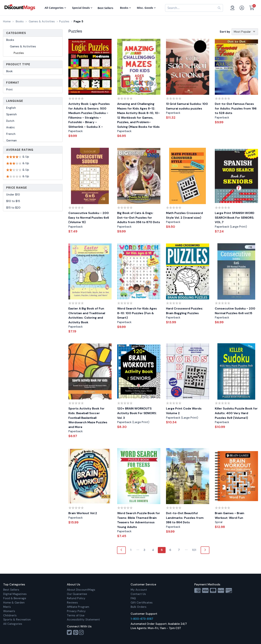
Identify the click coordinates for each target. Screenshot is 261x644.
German (11, 140)
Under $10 (13, 195)
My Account (139, 590)
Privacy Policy (76, 611)
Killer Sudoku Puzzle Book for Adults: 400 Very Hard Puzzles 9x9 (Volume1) (236, 413)
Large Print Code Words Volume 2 (184, 411)
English (11, 108)
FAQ (133, 598)
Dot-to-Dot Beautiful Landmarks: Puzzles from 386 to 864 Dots (185, 518)
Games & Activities (23, 46)
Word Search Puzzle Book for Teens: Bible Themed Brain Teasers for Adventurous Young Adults (139, 520)
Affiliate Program (78, 607)
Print (9, 90)
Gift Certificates (142, 603)
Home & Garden (14, 603)
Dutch (10, 121)
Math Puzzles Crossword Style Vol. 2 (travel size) (184, 215)
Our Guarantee (77, 594)
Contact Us (138, 594)
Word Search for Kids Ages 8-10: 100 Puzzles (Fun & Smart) (137, 313)
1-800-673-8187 (142, 619)
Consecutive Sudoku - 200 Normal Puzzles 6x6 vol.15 (235, 311)
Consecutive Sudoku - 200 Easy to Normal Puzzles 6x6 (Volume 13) (89, 218)
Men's (7, 607)
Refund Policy (76, 598)
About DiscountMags (81, 590)
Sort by (225, 32)
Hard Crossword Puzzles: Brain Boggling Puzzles (185, 311)
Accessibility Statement (83, 620)
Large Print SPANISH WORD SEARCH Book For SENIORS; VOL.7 (235, 218)
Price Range (17, 188)
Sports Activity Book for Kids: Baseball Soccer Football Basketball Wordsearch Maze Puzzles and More (88, 418)
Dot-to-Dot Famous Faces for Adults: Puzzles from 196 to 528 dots (236, 108)
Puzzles (19, 53)
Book (9, 71)
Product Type (18, 64)
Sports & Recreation (17, 620)
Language (15, 101)
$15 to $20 (13, 208)
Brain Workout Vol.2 (83, 513)
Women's (9, 611)
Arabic (11, 127)
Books (10, 40)
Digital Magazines (15, 594)
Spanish (11, 114)
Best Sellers (11, 590)
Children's (10, 615)
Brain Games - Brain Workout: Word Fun (230, 515)
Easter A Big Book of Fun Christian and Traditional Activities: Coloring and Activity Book (87, 315)
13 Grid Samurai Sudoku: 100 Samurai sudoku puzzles (187, 106)
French (11, 134)
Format (13, 83)
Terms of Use (76, 615)
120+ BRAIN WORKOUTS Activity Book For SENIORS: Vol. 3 (137, 413)
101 (194, 550)
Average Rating (20, 150)
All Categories (13, 624)
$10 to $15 (13, 201)
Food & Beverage (15, 598)
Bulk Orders (139, 607)
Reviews (72, 603)
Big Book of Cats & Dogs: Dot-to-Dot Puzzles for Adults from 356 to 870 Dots (139, 218)
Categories (16, 33)
